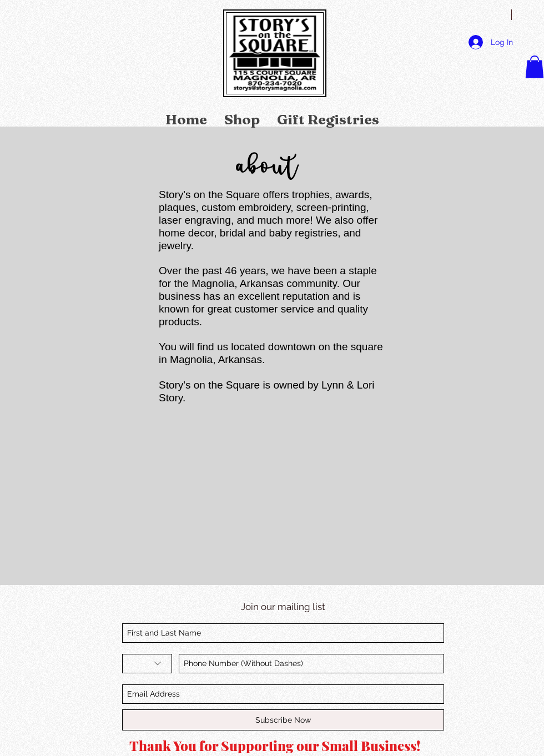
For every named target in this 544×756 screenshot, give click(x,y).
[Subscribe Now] (283, 720)
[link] (535, 67)
